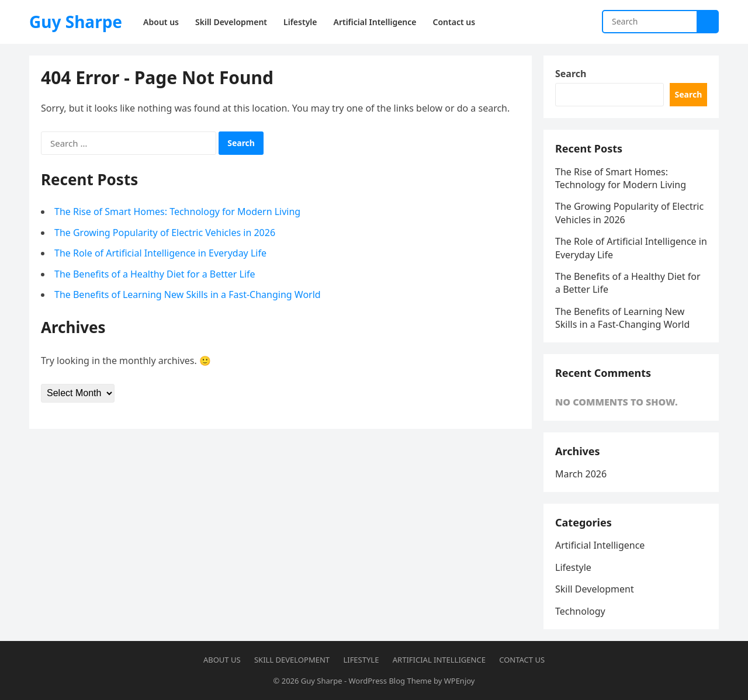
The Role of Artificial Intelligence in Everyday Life (160, 253)
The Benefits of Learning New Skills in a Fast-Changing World (188, 294)
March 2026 (581, 474)
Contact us (522, 660)
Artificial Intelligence (600, 545)
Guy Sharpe (76, 22)
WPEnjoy (460, 681)
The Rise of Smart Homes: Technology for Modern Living (177, 212)
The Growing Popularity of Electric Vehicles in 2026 (165, 233)
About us (222, 660)
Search (571, 74)
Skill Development (595, 589)
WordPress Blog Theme (390, 681)
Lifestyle (573, 567)
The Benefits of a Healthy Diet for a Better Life (155, 274)
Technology (580, 611)
